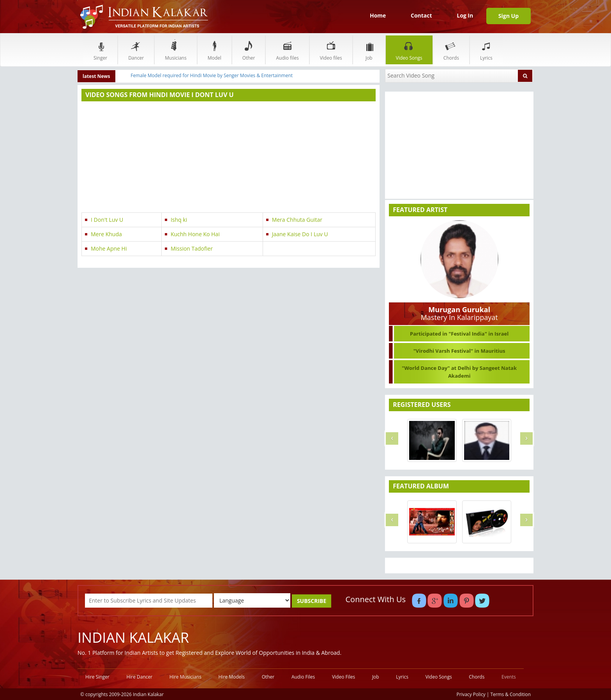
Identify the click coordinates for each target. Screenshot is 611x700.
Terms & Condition (511, 694)
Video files (331, 50)
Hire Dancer (139, 677)
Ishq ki (179, 220)
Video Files (343, 677)
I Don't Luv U (107, 220)
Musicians (176, 50)
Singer (100, 50)
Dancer (136, 50)
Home (378, 15)
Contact (421, 15)
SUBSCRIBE (312, 601)
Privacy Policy (471, 694)
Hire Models (232, 677)
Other (249, 50)
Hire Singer (97, 677)
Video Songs (409, 50)
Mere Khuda (106, 234)
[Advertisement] (229, 158)
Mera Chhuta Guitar (297, 220)
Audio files (287, 50)
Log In (465, 15)
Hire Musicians (185, 677)
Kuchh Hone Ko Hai (195, 234)
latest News (96, 76)
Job (369, 50)
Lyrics (486, 50)
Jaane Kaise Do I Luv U (300, 234)
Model (215, 50)
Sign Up (509, 16)
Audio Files (303, 677)
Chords (451, 50)
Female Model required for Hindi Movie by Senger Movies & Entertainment (212, 75)
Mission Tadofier (192, 248)
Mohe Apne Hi (109, 248)
